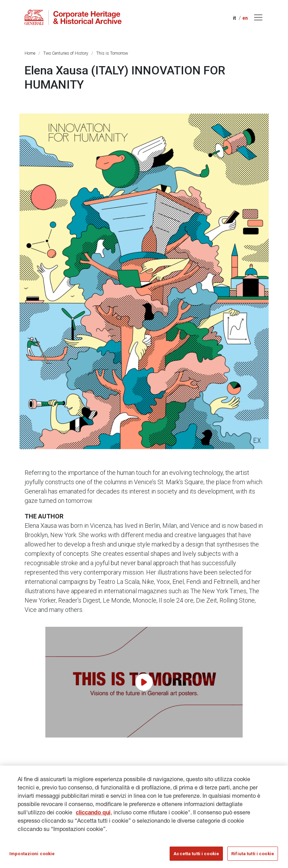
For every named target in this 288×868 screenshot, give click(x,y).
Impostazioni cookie (32, 857)
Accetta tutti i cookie (196, 857)
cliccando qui (93, 817)
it (235, 18)
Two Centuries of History (66, 53)
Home (30, 53)
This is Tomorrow (112, 53)
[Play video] (144, 682)
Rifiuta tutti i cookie (253, 857)
